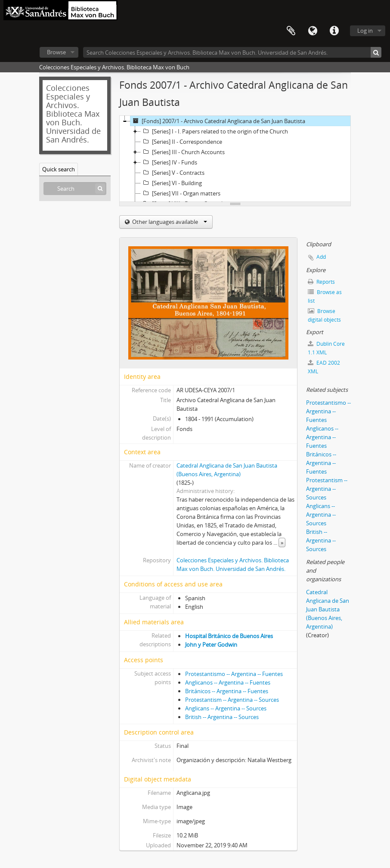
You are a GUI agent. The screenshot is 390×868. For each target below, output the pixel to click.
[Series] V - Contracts (173, 173)
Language (313, 31)
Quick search (59, 169)
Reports (321, 282)
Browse (56, 52)
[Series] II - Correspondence (181, 142)
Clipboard (291, 31)
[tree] (235, 159)
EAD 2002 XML (324, 367)
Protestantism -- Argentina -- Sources (232, 700)
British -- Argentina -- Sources (222, 717)
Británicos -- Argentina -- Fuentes (227, 691)
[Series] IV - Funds (169, 162)
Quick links (334, 31)
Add (321, 257)
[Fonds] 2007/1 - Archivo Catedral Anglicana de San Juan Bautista (218, 121)
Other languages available (169, 222)
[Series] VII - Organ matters (181, 193)
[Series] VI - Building (171, 183)
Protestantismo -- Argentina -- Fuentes (234, 674)
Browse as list (325, 296)
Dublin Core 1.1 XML (326, 348)
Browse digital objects (324, 315)
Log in (365, 31)
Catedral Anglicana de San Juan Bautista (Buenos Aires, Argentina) (328, 609)
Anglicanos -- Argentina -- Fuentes (228, 682)
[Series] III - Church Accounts (183, 152)
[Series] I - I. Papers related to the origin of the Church (214, 131)
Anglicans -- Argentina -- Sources (226, 708)
